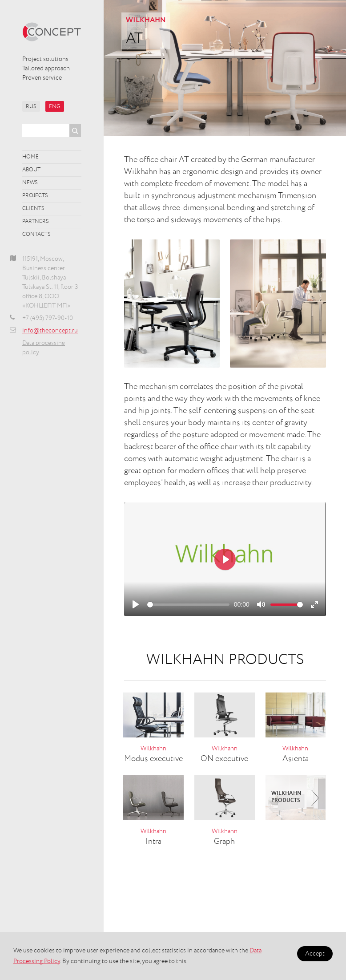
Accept (315, 954)
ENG (55, 107)
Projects (35, 196)
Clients (33, 209)
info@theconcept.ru (50, 331)
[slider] (188, 605)
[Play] (136, 604)
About (31, 170)
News (30, 183)
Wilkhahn (146, 20)
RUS (31, 107)
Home (30, 157)
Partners (36, 222)
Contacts (36, 235)
